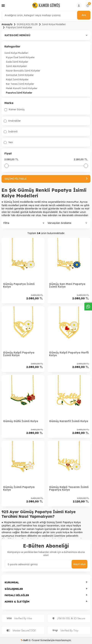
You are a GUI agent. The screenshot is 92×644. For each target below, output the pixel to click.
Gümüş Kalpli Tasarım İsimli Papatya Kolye (69, 488)
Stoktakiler (12, 121)
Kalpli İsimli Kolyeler (17, 79)
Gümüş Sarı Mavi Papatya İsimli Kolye (67, 285)
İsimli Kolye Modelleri (54, 24)
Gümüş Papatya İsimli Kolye (19, 285)
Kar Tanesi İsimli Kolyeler (20, 84)
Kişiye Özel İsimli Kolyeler (20, 57)
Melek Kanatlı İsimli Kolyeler (22, 88)
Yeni (8, 142)
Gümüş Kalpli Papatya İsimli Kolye (19, 354)
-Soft (25, 640)
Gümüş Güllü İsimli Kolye (21, 421)
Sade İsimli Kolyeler (17, 62)
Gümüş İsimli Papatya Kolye (19, 488)
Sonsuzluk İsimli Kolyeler (20, 75)
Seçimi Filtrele (46, 179)
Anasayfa (7, 24)
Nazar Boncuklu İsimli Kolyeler (23, 71)
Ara (84, 15)
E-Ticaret (34, 640)
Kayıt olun (79, 564)
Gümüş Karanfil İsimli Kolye (69, 421)
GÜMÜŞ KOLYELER (27, 24)
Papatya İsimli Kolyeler (19, 93)
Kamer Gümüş (15, 110)
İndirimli (11, 132)
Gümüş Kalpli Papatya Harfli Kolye (69, 354)
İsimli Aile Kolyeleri (16, 66)
